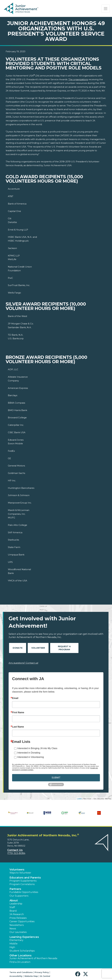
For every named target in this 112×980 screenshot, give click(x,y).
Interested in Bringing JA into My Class (37, 748)
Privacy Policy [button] (42, 972)
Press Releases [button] (18, 918)
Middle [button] (13, 944)
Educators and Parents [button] (25, 878)
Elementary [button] (16, 940)
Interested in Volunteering (31, 757)
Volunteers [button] (17, 870)
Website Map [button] (31, 976)
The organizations (78, 79)
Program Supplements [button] (23, 881)
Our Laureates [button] (18, 932)
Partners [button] (15, 889)
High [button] (12, 947)
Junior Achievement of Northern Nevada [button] (33, 958)
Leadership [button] (16, 904)
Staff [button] (12, 907)
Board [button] (13, 911)
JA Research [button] (17, 914)
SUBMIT (56, 778)
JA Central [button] (45, 976)
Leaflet (79, 799)
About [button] (14, 901)
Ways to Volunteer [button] (20, 873)
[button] (78, 974)
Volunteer (38, 648)
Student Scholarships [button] (22, 951)
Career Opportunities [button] (22, 921)
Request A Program (64, 648)
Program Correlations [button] (22, 884)
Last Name (18, 727)
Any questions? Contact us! (23, 663)
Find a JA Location (20, 962)
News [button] (13, 929)
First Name (18, 713)
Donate (18, 648)
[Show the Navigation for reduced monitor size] (106, 9)
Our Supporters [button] (19, 896)
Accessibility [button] (16, 976)
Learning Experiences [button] (24, 937)
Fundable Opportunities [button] (24, 892)
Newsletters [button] (17, 925)
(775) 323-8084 (16, 853)
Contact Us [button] (15, 850)
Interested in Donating (29, 753)
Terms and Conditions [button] (21, 972)
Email (15, 698)
